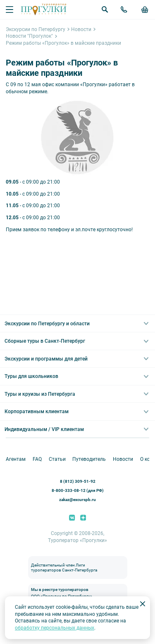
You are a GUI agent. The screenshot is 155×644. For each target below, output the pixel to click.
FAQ (37, 459)
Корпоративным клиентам (37, 412)
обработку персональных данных (55, 628)
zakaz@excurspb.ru (77, 500)
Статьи (57, 459)
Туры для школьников (31, 376)
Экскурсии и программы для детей (46, 359)
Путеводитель (89, 459)
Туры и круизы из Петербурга (40, 394)
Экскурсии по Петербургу (36, 29)
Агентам (16, 459)
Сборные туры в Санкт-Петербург (45, 341)
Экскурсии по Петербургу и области (47, 324)
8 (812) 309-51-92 (78, 481)
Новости (81, 29)
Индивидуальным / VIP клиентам (44, 429)
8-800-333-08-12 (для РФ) (78, 490)
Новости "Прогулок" (29, 36)
